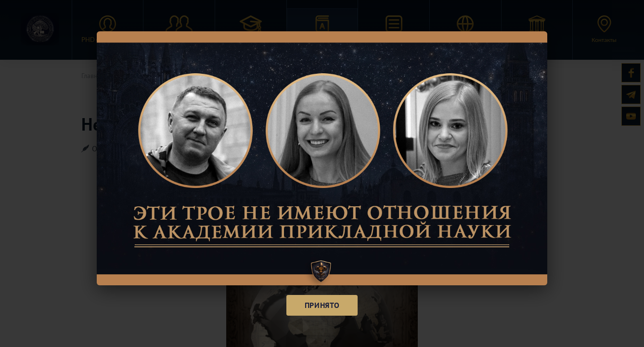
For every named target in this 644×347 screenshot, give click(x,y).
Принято (322, 305)
